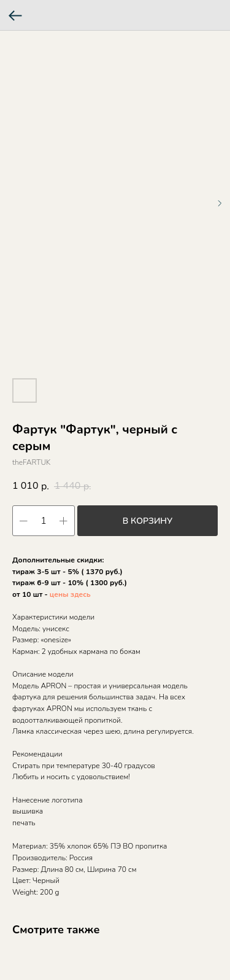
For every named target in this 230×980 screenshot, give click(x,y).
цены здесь (70, 594)
